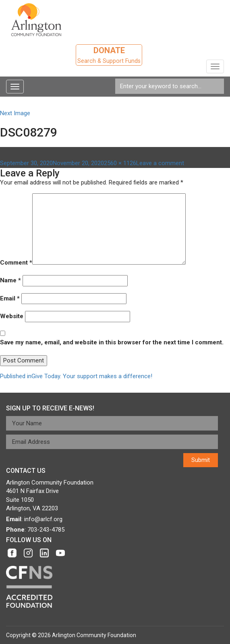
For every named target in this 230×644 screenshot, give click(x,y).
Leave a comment (160, 163)
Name (10, 280)
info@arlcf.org (43, 519)
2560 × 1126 (120, 163)
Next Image (15, 113)
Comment (16, 263)
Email (10, 298)
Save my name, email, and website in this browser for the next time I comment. (112, 342)
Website (12, 316)
